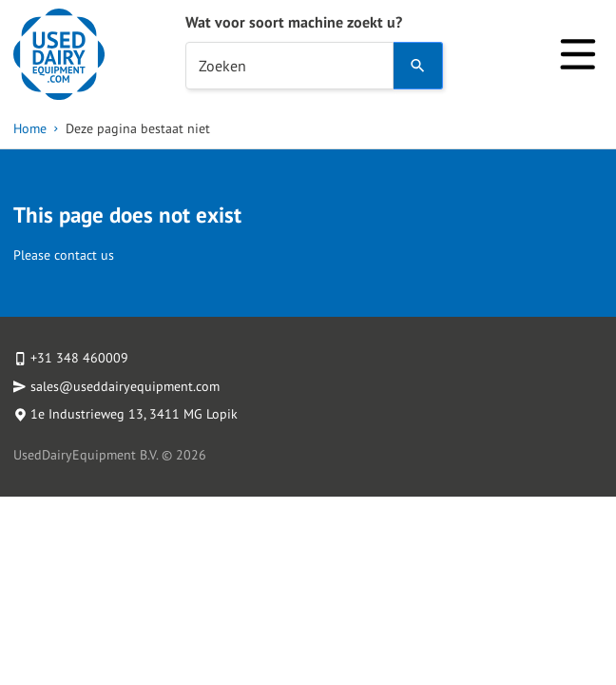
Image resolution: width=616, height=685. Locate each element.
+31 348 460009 (79, 358)
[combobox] (289, 66)
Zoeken (222, 66)
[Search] (418, 66)
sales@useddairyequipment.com (125, 386)
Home (30, 128)
